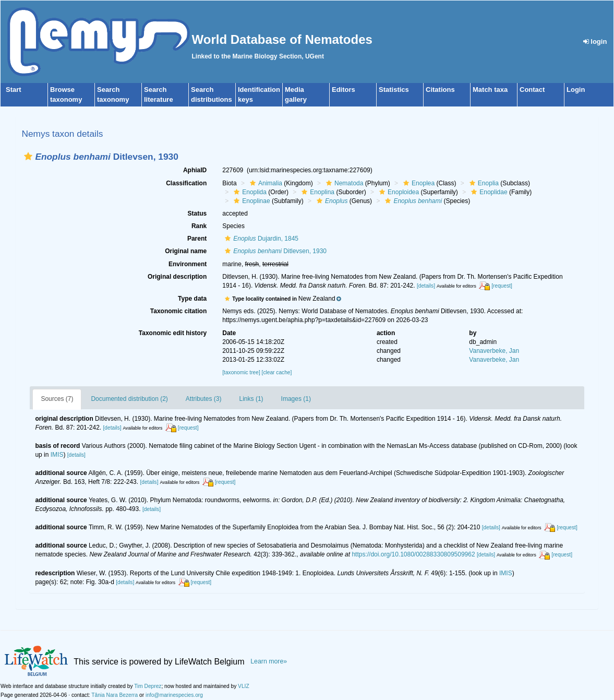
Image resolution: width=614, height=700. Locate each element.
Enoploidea (398, 192)
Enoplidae (488, 192)
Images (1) (296, 399)
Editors (344, 90)
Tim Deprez (148, 686)
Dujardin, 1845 (260, 239)
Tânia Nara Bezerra (115, 695)
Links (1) (251, 399)
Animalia (265, 183)
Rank (199, 226)
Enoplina (317, 192)
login (595, 41)
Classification (186, 183)
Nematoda (343, 183)
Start (14, 90)
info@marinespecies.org (174, 695)
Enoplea (418, 183)
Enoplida (249, 192)
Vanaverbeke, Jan (494, 351)
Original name (186, 251)
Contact (532, 90)
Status (197, 213)
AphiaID (195, 170)
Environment (188, 264)
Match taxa (490, 90)
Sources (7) (57, 399)
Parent (197, 239)
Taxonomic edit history (173, 333)
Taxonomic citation (178, 311)
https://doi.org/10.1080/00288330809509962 (413, 554)
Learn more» (269, 661)
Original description (177, 277)
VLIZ (244, 686)
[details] (426, 286)
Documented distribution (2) (129, 399)
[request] (502, 286)
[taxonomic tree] (241, 372)
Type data (192, 299)
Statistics (394, 90)
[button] (28, 156)
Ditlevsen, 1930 (274, 251)
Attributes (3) (204, 399)
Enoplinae (250, 201)
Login (576, 90)
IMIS (57, 455)
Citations (440, 90)
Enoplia (483, 183)
